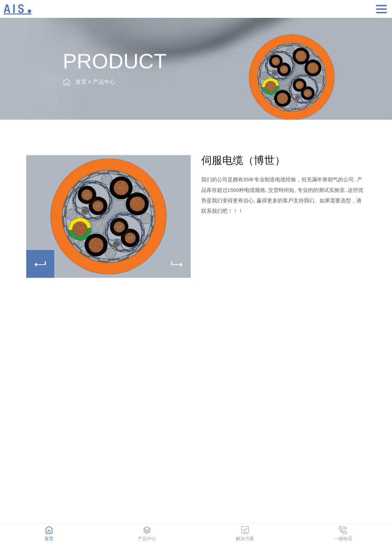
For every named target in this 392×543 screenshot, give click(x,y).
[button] (177, 265)
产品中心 (104, 83)
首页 (81, 83)
